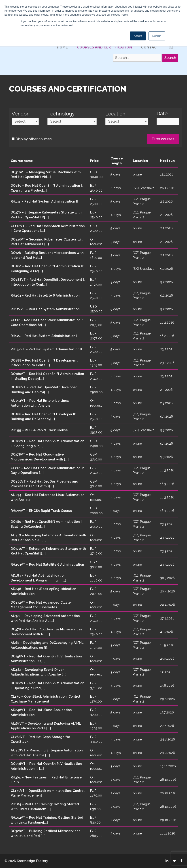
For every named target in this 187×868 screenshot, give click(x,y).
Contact (150, 47)
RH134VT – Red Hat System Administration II (46, 349)
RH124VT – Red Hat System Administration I (46, 309)
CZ (171, 47)
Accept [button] (138, 36)
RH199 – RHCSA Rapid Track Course (39, 430)
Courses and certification (104, 47)
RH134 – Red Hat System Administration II (44, 201)
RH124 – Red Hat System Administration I (44, 336)
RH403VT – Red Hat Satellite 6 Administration (47, 564)
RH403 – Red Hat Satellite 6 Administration (45, 295)
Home (62, 47)
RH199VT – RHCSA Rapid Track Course (41, 511)
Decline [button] (157, 36)
